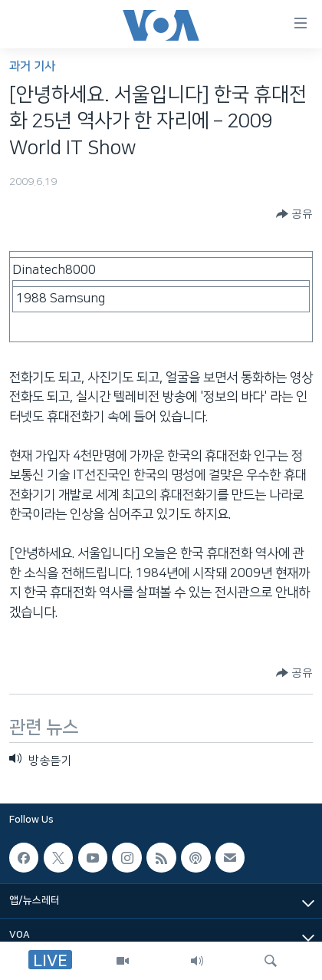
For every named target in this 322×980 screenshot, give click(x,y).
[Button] (294, 214)
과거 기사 (32, 66)
